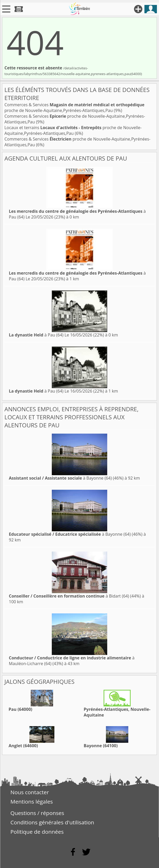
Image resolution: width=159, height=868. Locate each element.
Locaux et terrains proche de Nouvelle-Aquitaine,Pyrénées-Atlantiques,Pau (73, 130)
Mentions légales (32, 801)
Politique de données (37, 832)
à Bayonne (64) (60, 478)
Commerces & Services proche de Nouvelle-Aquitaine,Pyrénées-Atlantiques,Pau (74, 108)
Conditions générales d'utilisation (52, 822)
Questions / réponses (37, 813)
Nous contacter (30, 792)
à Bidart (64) (69, 596)
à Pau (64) (36, 335)
